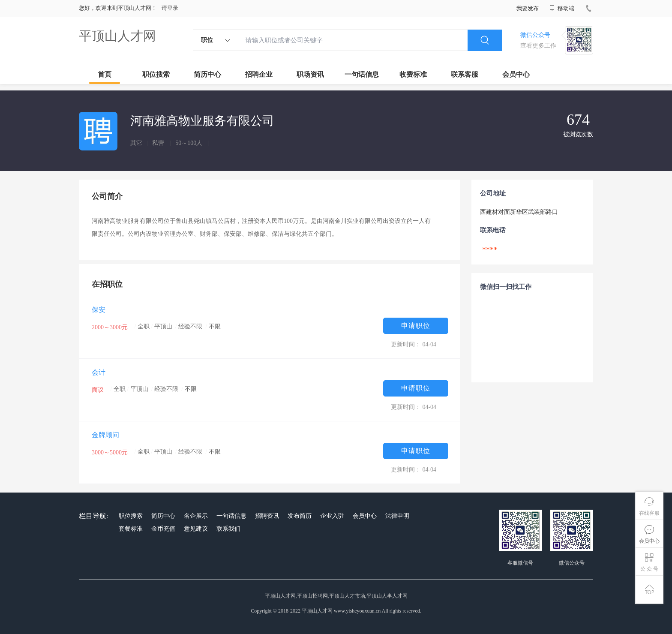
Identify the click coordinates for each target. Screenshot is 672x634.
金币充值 (163, 529)
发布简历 (300, 516)
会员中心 (516, 74)
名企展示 (196, 516)
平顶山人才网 (117, 36)
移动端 (562, 8)
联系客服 (465, 74)
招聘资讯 (267, 516)
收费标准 (413, 74)
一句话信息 (362, 74)
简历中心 (207, 74)
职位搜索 (156, 74)
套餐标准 (131, 529)
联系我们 (228, 529)
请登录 (170, 8)
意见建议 (196, 529)
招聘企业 (259, 74)
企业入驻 (332, 516)
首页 (105, 74)
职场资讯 (310, 74)
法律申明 (397, 516)
